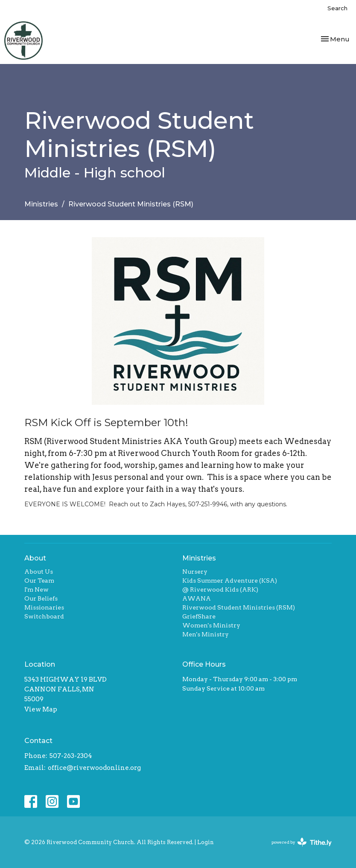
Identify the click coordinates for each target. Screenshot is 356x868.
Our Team (39, 581)
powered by (302, 842)
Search (337, 8)
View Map (41, 709)
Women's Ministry (211, 625)
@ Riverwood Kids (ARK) (220, 589)
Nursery (195, 572)
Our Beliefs (41, 598)
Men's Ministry (206, 634)
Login (206, 842)
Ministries (41, 204)
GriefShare (199, 616)
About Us (39, 572)
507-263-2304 (71, 756)
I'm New (36, 589)
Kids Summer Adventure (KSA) (230, 581)
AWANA (197, 598)
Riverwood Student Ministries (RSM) (239, 607)
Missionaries (44, 607)
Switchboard (44, 616)
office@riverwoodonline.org (94, 768)
